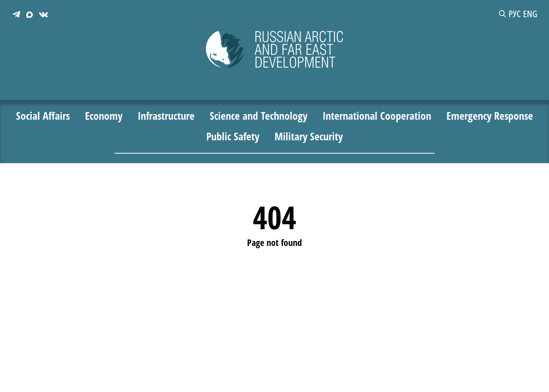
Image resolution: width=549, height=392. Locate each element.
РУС (515, 14)
